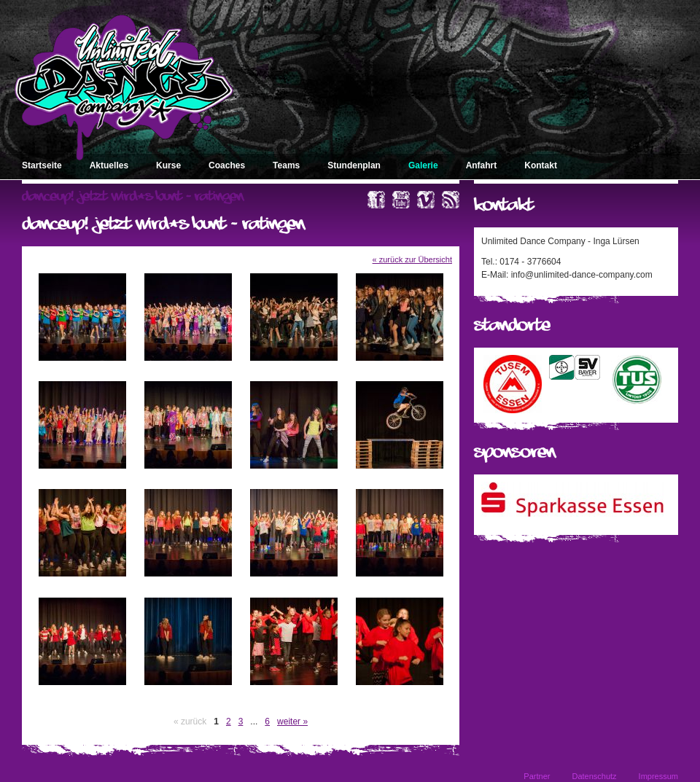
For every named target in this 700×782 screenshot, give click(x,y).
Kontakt (541, 165)
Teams (286, 165)
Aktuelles (109, 165)
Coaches (227, 165)
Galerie (423, 165)
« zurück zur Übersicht (412, 259)
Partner (537, 776)
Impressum (658, 776)
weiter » (292, 722)
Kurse (168, 165)
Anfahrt (482, 165)
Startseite (42, 165)
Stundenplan (354, 165)
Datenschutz (594, 776)
